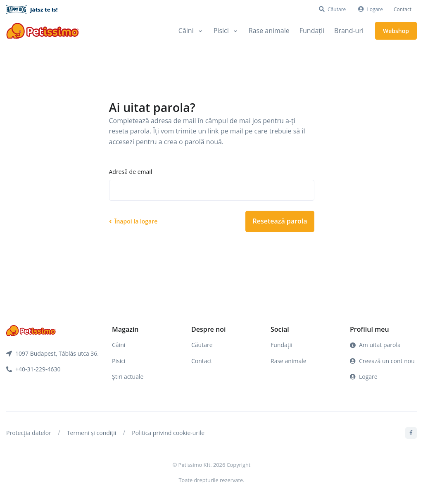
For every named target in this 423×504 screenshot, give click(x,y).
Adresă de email (131, 172)
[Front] (43, 31)
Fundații (312, 31)
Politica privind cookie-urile (168, 433)
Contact (403, 9)
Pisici (119, 361)
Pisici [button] (221, 31)
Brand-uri (349, 31)
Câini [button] (186, 31)
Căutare (202, 345)
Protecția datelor (29, 433)
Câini (119, 345)
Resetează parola (280, 221)
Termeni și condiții (92, 433)
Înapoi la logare (133, 221)
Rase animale (269, 31)
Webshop (396, 31)
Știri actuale (128, 377)
